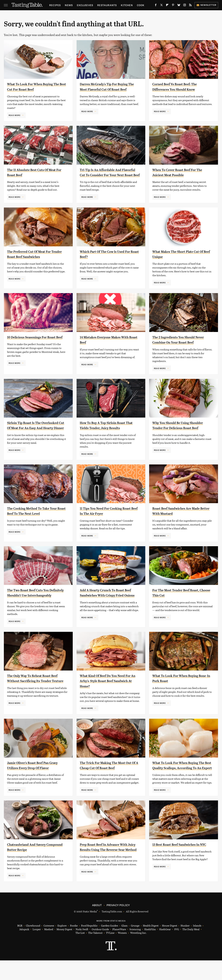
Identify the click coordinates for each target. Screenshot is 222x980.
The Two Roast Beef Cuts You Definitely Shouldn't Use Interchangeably (32, 603)
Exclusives (85, 5)
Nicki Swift (82, 949)
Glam (124, 945)
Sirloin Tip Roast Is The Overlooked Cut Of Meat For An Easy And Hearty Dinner (34, 435)
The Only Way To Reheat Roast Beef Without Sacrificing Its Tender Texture (37, 694)
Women (122, 953)
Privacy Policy (118, 925)
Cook (141, 5)
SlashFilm (150, 949)
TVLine (110, 953)
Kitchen (127, 5)
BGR (20, 945)
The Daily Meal (191, 949)
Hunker (185, 945)
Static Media (90, 931)
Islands (197, 945)
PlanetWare (119, 949)
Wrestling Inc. (138, 953)
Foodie (74, 945)
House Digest (170, 945)
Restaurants (107, 5)
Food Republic (89, 945)
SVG (177, 949)
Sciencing (135, 949)
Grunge (135, 945)
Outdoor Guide (100, 949)
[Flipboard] (167, 6)
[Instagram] (185, 6)
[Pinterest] (173, 6)
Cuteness (49, 945)
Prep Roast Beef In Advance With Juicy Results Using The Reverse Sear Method (108, 868)
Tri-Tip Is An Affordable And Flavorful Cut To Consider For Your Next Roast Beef (110, 176)
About (97, 925)
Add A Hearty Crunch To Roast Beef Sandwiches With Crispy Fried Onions (106, 603)
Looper (37, 949)
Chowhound (33, 945)
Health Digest (151, 945)
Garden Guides (109, 945)
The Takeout (95, 953)
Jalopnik (24, 949)
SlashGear (165, 949)
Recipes (55, 5)
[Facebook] (156, 6)
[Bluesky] (179, 6)
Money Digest (64, 949)
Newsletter (206, 5)
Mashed (49, 949)
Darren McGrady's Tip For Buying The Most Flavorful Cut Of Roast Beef (108, 89)
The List (80, 953)
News (69, 5)
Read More (15, 115)
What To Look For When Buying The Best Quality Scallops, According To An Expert (179, 781)
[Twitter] (161, 6)
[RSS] (190, 6)
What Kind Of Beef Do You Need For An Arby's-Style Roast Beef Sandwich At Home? (110, 694)
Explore (62, 945)
